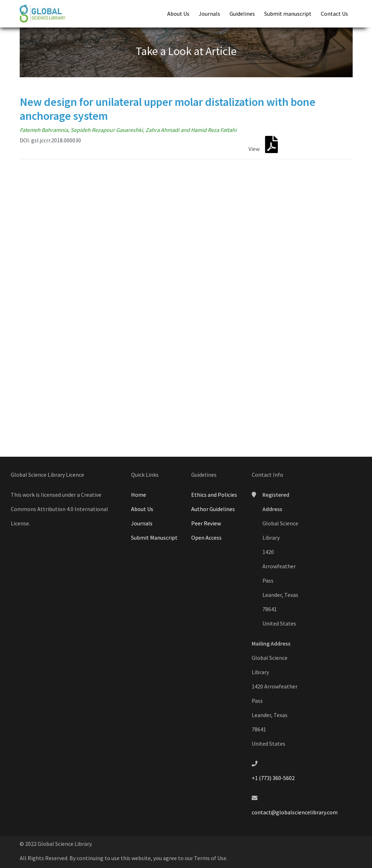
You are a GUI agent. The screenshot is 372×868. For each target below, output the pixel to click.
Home (139, 495)
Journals (209, 14)
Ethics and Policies (214, 495)
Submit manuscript (288, 14)
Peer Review (206, 523)
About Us (178, 14)
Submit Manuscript (154, 538)
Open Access (206, 538)
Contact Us (334, 14)
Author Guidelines (213, 509)
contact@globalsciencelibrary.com (295, 812)
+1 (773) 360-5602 (273, 778)
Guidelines (242, 14)
